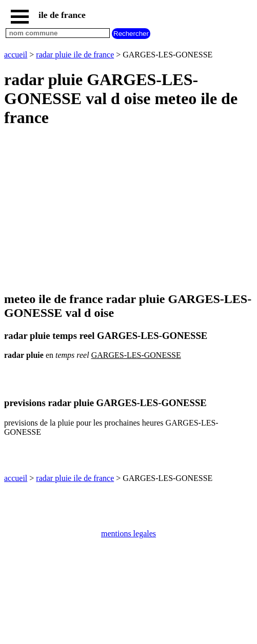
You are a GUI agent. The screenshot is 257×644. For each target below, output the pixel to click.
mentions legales (128, 534)
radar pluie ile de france (75, 55)
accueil (16, 55)
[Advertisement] (128, 210)
